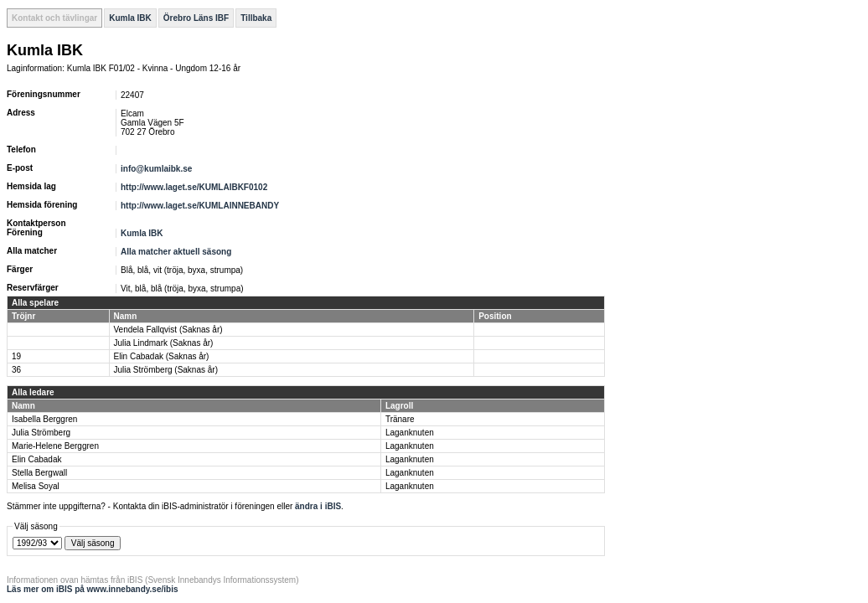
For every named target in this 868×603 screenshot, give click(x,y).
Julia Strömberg (41, 433)
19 (16, 356)
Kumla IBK (130, 18)
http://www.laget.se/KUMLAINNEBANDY (200, 206)
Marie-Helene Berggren (55, 446)
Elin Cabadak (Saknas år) (162, 356)
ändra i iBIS (318, 506)
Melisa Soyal (36, 486)
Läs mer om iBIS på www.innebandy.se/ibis (93, 589)
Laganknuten (410, 433)
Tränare (400, 419)
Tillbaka (256, 18)
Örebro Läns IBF (196, 18)
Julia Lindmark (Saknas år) (164, 343)
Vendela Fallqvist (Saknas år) (168, 330)
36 (16, 370)
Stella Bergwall (39, 473)
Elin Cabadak (36, 459)
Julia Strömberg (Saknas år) (166, 370)
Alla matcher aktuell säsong (176, 252)
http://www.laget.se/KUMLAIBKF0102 (194, 187)
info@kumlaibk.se (156, 169)
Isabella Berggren (44, 419)
